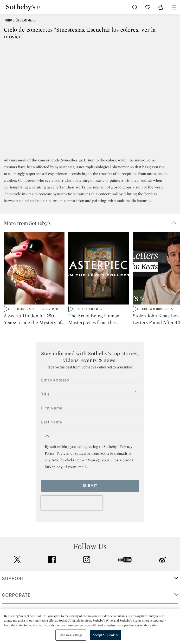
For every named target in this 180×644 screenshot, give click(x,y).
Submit (90, 486)
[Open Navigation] (174, 7)
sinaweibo (163, 560)
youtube (125, 560)
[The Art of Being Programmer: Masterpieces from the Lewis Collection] (99, 269)
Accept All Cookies (105, 635)
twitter (17, 560)
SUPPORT (13, 579)
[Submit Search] (135, 7)
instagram (87, 560)
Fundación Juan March (21, 20)
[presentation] (72, 503)
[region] (90, 626)
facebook (52, 560)
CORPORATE (16, 595)
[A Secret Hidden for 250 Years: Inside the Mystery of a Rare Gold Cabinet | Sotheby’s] (34, 269)
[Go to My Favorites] (148, 7)
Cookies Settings (71, 635)
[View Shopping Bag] (161, 7)
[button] (92, 223)
